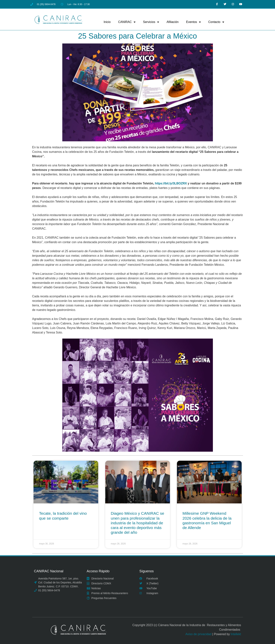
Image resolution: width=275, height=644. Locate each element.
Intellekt (236, 634)
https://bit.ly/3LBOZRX (171, 183)
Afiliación (173, 22)
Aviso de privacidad (198, 634)
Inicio (107, 22)
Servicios (151, 22)
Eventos (193, 22)
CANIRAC (127, 22)
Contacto (216, 22)
